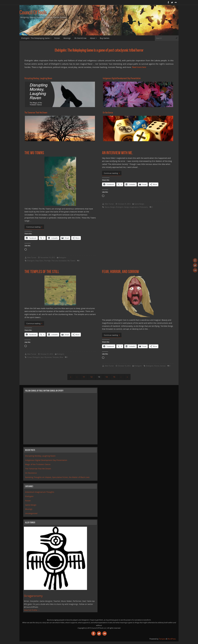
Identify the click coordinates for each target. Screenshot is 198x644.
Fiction (28, 501)
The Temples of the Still (42, 272)
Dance (107, 207)
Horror (157, 366)
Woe (61, 357)
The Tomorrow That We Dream (38, 469)
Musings (29, 509)
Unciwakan (63, 261)
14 (107, 377)
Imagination (134, 207)
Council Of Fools (33, 13)
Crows (29, 357)
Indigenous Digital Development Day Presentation (46, 460)
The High (47, 261)
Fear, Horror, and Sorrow (120, 272)
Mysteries (48, 357)
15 (114, 377)
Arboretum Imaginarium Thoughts (40, 492)
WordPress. (172, 639)
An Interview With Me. (117, 153)
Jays (42, 357)
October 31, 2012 (124, 204)
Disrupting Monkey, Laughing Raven (40, 456)
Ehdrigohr (62, 258)
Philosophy (144, 207)
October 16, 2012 (124, 366)
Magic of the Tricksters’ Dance (38, 464)
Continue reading (35, 227)
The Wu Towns (34, 153)
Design (113, 207)
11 (84, 377)
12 (91, 377)
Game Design (139, 204)
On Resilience (31, 473)
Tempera (162, 639)
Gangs (126, 207)
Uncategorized (31, 513)
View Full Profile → (32, 610)
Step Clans (39, 261)
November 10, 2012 (48, 258)
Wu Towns (71, 261)
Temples (56, 357)
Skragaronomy (33, 596)
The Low (55, 261)
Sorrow (163, 366)
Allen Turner (32, 258)
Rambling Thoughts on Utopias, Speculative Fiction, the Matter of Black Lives (57, 477)
